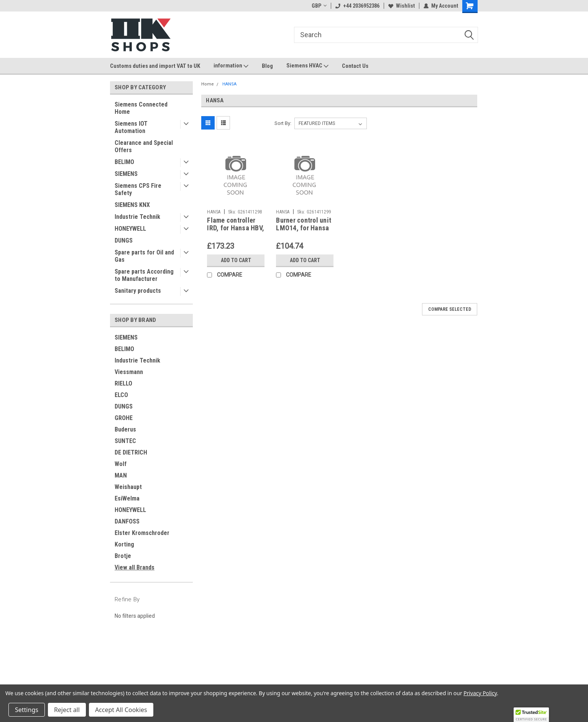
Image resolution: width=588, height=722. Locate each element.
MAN (121, 475)
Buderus (125, 429)
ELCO (121, 395)
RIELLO (123, 383)
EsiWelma (127, 498)
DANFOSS (127, 521)
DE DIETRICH (131, 452)
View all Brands (135, 567)
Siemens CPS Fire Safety (138, 189)
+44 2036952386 (357, 6)
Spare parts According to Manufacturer (144, 275)
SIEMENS (126, 174)
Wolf (121, 464)
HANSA (229, 84)
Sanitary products (138, 291)
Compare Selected (450, 309)
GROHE (124, 418)
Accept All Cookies (121, 710)
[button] (531, 715)
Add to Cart (236, 260)
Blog (267, 66)
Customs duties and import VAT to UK (155, 66)
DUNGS (124, 240)
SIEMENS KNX (132, 205)
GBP (319, 6)
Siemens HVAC (307, 66)
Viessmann (129, 372)
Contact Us (355, 66)
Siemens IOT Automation (131, 127)
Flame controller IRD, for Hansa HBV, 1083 (236, 228)
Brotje (123, 556)
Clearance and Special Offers (144, 146)
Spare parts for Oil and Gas (144, 256)
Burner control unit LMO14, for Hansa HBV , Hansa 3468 (304, 228)
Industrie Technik (137, 217)
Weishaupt (128, 487)
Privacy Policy (480, 693)
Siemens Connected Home (141, 108)
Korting (124, 544)
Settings (27, 710)
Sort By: (283, 123)
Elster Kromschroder (142, 533)
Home (208, 84)
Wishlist (402, 6)
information (231, 66)
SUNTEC (125, 441)
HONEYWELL (130, 229)
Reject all (67, 710)
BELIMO (124, 162)
